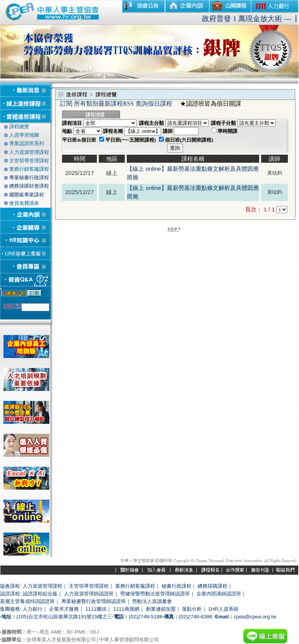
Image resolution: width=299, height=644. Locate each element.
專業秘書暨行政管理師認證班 (94, 601)
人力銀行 (33, 609)
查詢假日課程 (154, 104)
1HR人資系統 (223, 609)
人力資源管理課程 (42, 586)
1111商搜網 (126, 609)
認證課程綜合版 (40, 594)
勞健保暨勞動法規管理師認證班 (155, 594)
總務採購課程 (212, 586)
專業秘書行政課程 (29, 177)
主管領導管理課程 (89, 586)
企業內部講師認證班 (219, 594)
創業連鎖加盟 (161, 609)
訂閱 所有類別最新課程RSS (97, 104)
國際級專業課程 (27, 195)
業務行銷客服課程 (135, 586)
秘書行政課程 (176, 586)
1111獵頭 (96, 609)
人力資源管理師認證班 (89, 594)
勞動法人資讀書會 (152, 601)
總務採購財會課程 (29, 186)
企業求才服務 (64, 609)
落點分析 (192, 609)
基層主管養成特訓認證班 (27, 601)
